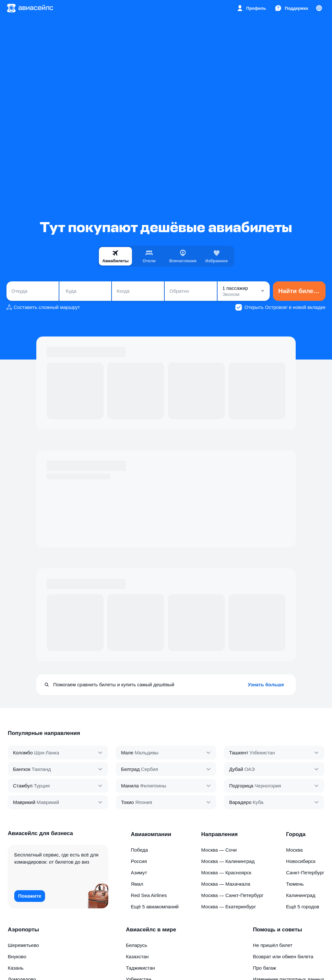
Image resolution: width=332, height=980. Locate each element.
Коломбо (23, 753)
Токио (127, 802)
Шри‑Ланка (47, 753)
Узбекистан (262, 753)
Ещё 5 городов (302, 907)
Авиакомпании (151, 834)
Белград (130, 769)
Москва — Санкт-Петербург (232, 895)
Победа (140, 850)
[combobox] (33, 291)
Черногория (268, 786)
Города (296, 834)
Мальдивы (146, 753)
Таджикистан (140, 968)
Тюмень (295, 884)
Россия (139, 861)
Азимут (139, 873)
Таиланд (41, 769)
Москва (294, 850)
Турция (42, 786)
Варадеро (240, 802)
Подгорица (241, 786)
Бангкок (22, 769)
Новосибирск (301, 861)
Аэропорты (23, 930)
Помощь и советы (278, 930)
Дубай (236, 769)
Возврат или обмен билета (283, 956)
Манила (130, 786)
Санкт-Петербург (305, 873)
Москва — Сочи (219, 850)
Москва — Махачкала (226, 884)
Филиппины (153, 786)
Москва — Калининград (228, 861)
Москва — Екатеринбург (229, 907)
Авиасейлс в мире (151, 930)
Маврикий (24, 802)
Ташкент (239, 753)
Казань (16, 968)
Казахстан (137, 956)
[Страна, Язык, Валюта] (319, 8)
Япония (144, 802)
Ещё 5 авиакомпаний (155, 907)
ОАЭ (250, 769)
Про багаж (265, 968)
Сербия (150, 769)
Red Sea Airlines (149, 895)
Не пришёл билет (273, 945)
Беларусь (136, 945)
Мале (127, 753)
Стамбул (23, 786)
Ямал (137, 884)
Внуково (17, 956)
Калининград (301, 895)
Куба (258, 802)
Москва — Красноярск (226, 873)
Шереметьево (23, 945)
